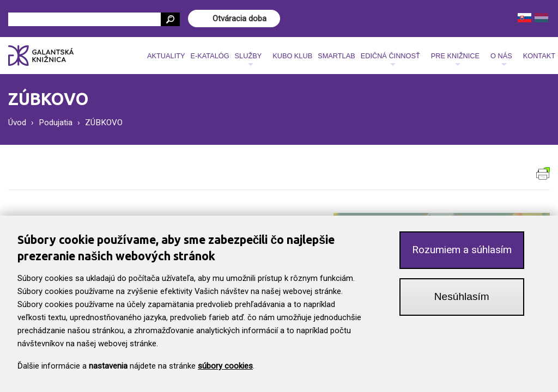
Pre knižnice (455, 59)
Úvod (17, 122)
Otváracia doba (239, 19)
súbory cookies (225, 368)
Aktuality (166, 56)
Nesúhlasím (462, 299)
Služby (248, 59)
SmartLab (336, 56)
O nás (501, 59)
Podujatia (56, 122)
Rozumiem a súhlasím (462, 252)
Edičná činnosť (390, 59)
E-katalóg (210, 56)
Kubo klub (292, 56)
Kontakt (539, 56)
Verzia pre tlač (543, 173)
